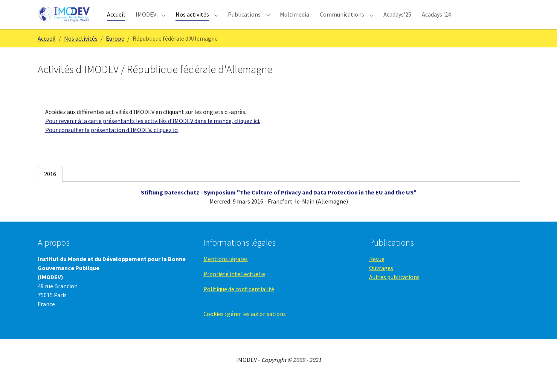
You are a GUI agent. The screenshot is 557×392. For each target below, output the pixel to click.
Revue (377, 271)
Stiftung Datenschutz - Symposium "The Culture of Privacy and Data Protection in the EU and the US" (279, 205)
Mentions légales (226, 271)
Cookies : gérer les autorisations (245, 326)
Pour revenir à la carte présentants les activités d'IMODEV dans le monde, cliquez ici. (153, 133)
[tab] (50, 186)
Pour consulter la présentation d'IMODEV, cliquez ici (112, 142)
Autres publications (394, 289)
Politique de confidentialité (239, 301)
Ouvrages (381, 280)
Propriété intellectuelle (234, 286)
